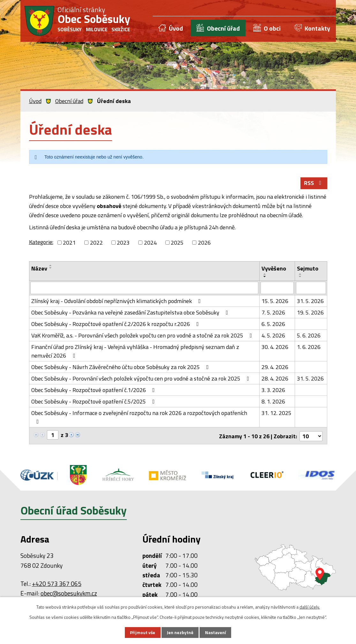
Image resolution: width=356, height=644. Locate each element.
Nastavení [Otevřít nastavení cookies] (216, 632)
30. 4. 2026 (275, 347)
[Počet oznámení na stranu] (311, 436)
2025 (177, 243)
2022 (96, 243)
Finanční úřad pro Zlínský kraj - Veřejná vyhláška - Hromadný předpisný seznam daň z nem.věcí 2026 (135, 352)
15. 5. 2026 (275, 301)
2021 (69, 243)
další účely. (310, 607)
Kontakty (317, 28)
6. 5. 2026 (273, 324)
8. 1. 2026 (273, 402)
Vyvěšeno (274, 269)
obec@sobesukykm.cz (69, 593)
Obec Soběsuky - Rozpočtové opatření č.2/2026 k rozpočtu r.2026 (116, 324)
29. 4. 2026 (275, 367)
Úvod (176, 28)
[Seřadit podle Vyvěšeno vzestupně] (265, 275)
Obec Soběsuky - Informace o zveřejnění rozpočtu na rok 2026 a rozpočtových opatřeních (139, 417)
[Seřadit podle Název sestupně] (51, 269)
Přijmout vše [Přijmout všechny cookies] (142, 632)
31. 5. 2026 (310, 301)
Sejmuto (308, 269)
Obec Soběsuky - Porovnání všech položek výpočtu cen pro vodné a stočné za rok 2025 (142, 379)
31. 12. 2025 (276, 413)
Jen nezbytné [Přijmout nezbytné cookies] (180, 632)
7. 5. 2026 (273, 313)
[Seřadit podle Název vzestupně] (51, 266)
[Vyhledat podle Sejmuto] (311, 288)
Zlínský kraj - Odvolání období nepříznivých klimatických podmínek (117, 301)
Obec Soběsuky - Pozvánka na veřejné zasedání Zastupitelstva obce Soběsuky (131, 313)
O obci (272, 28)
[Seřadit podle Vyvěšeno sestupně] (265, 277)
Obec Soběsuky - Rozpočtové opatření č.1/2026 (94, 390)
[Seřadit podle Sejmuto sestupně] (300, 277)
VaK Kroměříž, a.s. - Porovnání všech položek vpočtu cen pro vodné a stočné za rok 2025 (143, 336)
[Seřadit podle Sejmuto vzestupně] (300, 275)
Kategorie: (41, 243)
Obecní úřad (223, 28)
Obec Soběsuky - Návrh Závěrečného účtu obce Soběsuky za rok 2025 (121, 367)
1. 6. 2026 (309, 347)
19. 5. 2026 (310, 313)
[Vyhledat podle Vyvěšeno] (277, 288)
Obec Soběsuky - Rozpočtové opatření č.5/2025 (94, 402)
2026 (204, 243)
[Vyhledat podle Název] (144, 288)
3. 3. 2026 (273, 390)
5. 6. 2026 (309, 336)
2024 (150, 243)
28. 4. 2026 (275, 379)
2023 (123, 243)
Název (39, 269)
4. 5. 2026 (273, 336)
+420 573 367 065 (57, 583)
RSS (314, 184)
